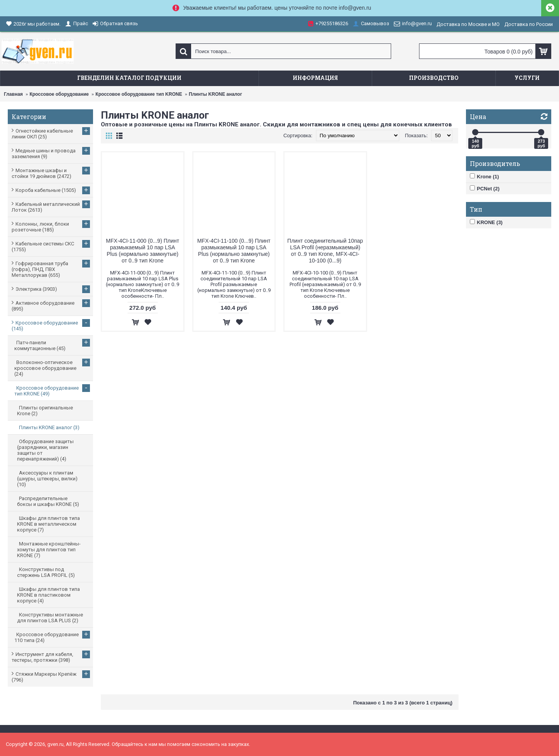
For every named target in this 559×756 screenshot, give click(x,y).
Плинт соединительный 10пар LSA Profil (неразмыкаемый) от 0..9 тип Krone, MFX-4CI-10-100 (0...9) (325, 251)
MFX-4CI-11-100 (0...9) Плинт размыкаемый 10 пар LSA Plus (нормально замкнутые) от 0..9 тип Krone (234, 251)
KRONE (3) (486, 222)
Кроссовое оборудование (59, 94)
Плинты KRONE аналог (215, 94)
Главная (13, 94)
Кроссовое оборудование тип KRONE (139, 94)
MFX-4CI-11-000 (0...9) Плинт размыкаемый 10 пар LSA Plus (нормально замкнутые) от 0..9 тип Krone (142, 251)
